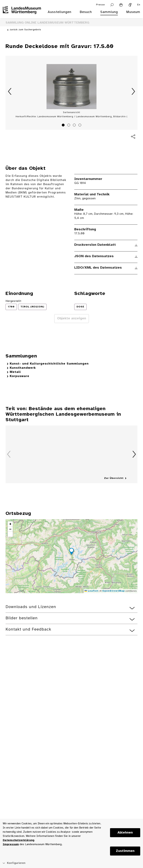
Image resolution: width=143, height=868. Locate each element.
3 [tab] (75, 126)
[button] (71, 552)
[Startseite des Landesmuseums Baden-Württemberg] (22, 14)
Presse (100, 5)
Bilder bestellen (22, 618)
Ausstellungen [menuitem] (60, 12)
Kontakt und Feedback (28, 629)
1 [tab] (64, 126)
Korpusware (20, 376)
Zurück (10, 91)
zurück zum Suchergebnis (25, 30)
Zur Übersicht (114, 478)
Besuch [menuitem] (86, 12)
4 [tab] (80, 126)
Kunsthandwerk (23, 368)
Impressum (11, 844)
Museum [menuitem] (133, 12)
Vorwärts (133, 91)
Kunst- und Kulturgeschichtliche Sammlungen (49, 364)
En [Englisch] (139, 5)
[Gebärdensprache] (130, 5)
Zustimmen (125, 851)
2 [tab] (69, 126)
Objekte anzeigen (72, 318)
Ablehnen (125, 833)
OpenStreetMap (113, 591)
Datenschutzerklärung (18, 840)
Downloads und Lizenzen (31, 607)
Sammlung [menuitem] (109, 12)
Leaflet (91, 591)
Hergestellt (13, 301)
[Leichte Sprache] (121, 5)
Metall (15, 372)
